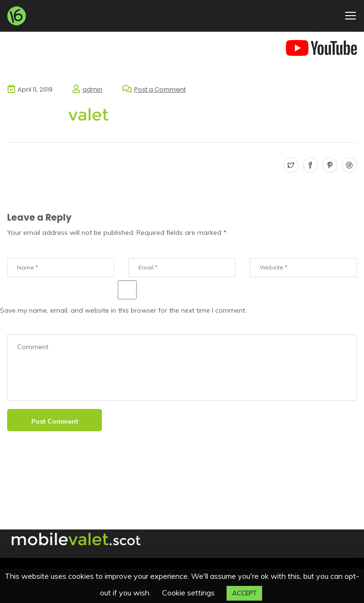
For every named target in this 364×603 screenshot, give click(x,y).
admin (92, 89)
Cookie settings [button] (188, 593)
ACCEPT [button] (244, 593)
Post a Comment (160, 89)
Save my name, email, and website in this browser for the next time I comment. (123, 310)
